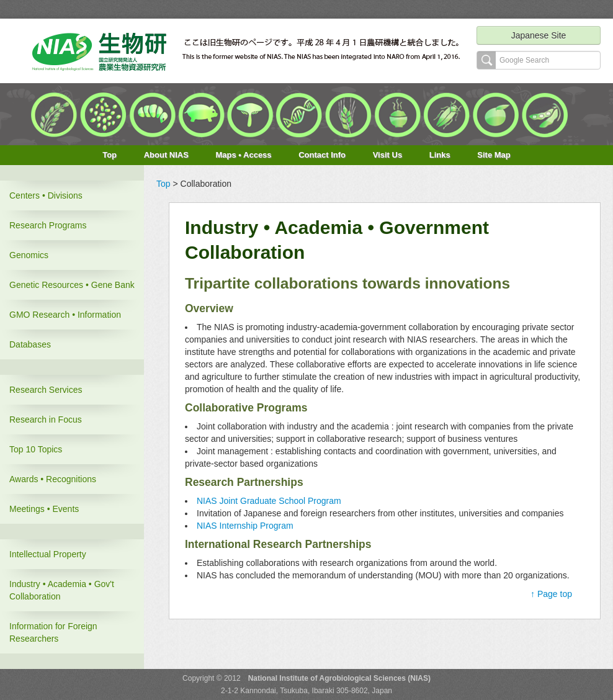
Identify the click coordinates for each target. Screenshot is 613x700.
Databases (30, 344)
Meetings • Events (44, 509)
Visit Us (387, 155)
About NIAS (166, 155)
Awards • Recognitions (53, 479)
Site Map (494, 155)
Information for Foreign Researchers (53, 632)
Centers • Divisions (46, 195)
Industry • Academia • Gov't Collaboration (62, 590)
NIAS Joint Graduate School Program (269, 501)
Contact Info (322, 155)
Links (440, 155)
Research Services (46, 390)
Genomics (29, 255)
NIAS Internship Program (245, 526)
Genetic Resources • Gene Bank (72, 285)
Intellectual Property (48, 554)
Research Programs (48, 225)
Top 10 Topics (36, 449)
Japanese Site (539, 35)
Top (110, 155)
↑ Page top (551, 594)
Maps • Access (244, 155)
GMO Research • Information (65, 315)
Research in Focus (46, 420)
